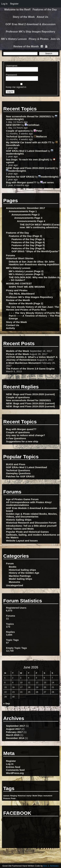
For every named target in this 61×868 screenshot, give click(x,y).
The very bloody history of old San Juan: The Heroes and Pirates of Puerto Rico (32, 308)
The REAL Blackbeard (22, 294)
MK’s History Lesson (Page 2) (26, 271)
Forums (11, 255)
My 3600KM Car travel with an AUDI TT (29, 142)
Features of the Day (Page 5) (28, 245)
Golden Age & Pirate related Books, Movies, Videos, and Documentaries (32, 515)
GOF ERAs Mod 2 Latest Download (26, 151)
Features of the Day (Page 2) (25, 236)
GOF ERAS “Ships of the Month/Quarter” (35, 251)
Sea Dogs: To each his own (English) (28, 160)
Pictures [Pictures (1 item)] (7, 798)
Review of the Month (26, 46)
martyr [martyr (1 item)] (29, 796)
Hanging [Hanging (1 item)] (14, 796)
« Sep (7, 703)
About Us (42, 17)
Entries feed (13, 767)
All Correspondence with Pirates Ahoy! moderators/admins (29, 504)
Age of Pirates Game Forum (22, 499)
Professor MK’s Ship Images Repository (30, 32)
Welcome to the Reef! (17, 10)
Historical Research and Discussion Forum (31, 523)
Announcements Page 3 (28, 218)
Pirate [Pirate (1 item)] (13, 798)
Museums (14, 582)
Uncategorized (15, 585)
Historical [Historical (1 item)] (22, 796)
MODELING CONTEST (19, 283)
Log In (10, 92)
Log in (10, 764)
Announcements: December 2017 (26, 208)
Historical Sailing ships (22, 570)
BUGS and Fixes (16, 464)
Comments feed (15, 770)
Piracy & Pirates (39, 39)
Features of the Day (45, 10)
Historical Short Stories (20, 258)
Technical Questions (18, 136)
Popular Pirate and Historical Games (27, 532)
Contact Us (13, 325)
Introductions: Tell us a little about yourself (31, 526)
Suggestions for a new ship (22, 441)
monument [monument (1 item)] (48, 796)
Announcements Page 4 (31, 221)
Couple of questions (18, 131)
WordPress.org (15, 773)
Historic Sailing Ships (19, 520)
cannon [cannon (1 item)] (6, 796)
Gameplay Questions (18, 473)
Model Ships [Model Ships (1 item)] (37, 796)
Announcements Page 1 (23, 211)
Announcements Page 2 (26, 215)
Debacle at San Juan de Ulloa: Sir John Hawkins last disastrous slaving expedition (34, 263)
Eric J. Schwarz (51, 866)
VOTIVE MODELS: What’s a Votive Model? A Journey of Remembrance (32, 358)
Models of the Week (18, 351)
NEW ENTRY (13, 125)
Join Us (55, 39)
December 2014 (15, 738)
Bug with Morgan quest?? (21, 182)
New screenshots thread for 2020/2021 (28, 116)
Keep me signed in (16, 87)
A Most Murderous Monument (23, 363)
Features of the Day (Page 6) (28, 248)
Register (11, 761)
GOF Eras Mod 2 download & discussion (31, 24)
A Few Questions (16, 438)
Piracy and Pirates (17, 290)
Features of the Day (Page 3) (28, 239)
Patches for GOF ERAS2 (20, 177)
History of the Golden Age (24, 573)
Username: (12, 66)
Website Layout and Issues (22, 541)
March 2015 (13, 735)
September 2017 (16, 726)
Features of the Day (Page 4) (28, 242)
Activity (10, 328)
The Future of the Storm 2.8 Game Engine (30, 369)
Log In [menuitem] (4, 4)
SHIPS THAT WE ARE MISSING (27, 287)
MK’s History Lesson (14, 39)
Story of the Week (24, 17)
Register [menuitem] (14, 4)
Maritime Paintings (20, 576)
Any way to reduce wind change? (26, 435)
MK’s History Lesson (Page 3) (26, 274)
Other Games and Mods (20, 529)
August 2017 (13, 729)
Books (13, 567)
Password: (11, 75)
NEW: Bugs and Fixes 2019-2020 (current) (30, 168)
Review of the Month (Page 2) (26, 303)
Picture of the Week (17, 354)
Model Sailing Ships (20, 579)
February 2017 (14, 732)
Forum (10, 563)
